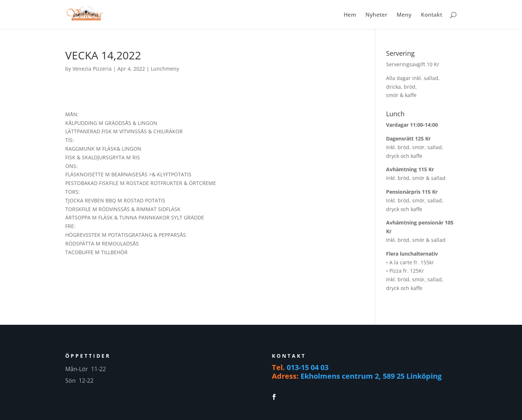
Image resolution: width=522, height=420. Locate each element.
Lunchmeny (165, 69)
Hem (350, 15)
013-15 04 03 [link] (308, 367)
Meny (404, 15)
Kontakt (432, 15)
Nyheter (376, 15)
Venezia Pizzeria (92, 69)
